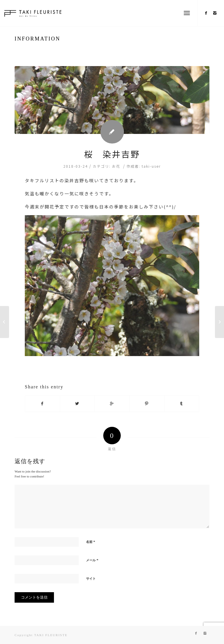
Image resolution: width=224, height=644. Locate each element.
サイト (91, 578)
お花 (116, 166)
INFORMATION (37, 39)
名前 (91, 542)
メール (92, 560)
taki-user (151, 166)
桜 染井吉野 (112, 154)
